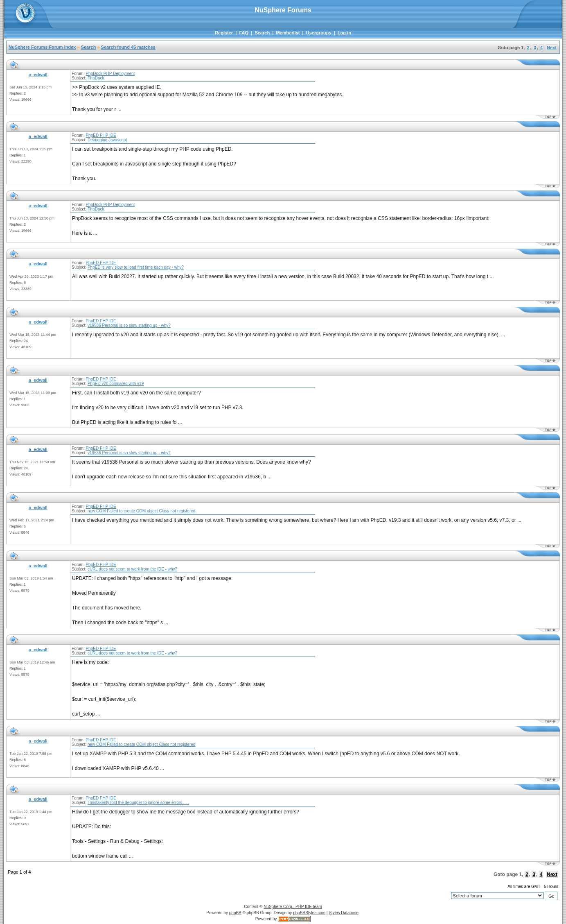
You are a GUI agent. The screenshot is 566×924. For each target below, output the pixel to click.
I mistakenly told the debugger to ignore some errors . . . (138, 803)
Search (262, 33)
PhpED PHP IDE (101, 135)
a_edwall (38, 75)
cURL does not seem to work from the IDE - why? (132, 569)
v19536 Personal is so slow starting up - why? (129, 325)
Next (552, 48)
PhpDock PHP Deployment (110, 74)
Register (224, 33)
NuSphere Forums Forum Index (42, 47)
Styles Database (344, 913)
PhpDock (96, 78)
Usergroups (319, 33)
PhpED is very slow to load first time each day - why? (136, 267)
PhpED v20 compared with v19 (116, 384)
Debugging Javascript (107, 140)
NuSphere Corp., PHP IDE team (293, 907)
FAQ (244, 33)
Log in (344, 33)
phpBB (235, 913)
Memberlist (288, 33)
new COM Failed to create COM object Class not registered (141, 511)
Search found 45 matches (128, 47)
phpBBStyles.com (309, 913)
